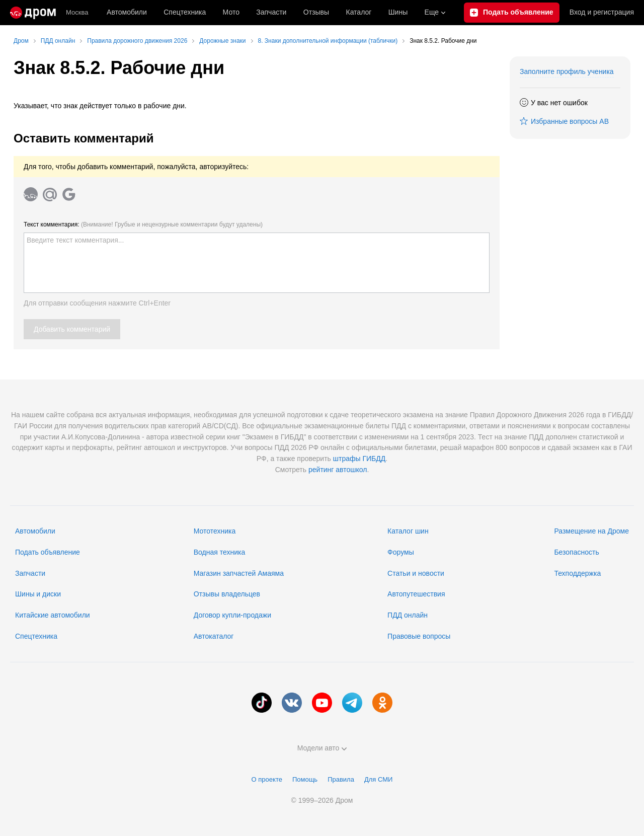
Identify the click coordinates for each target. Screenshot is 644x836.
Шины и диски (38, 594)
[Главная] (33, 13)
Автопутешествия (416, 594)
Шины (398, 12)
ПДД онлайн (408, 615)
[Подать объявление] (512, 13)
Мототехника (215, 531)
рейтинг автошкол (338, 470)
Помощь (305, 779)
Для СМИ (378, 779)
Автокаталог (214, 636)
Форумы (401, 552)
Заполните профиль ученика (567, 71)
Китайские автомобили (53, 615)
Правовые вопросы (419, 636)
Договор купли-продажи (232, 615)
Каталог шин (408, 531)
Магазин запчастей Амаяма (239, 573)
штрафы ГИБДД (359, 459)
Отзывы (316, 12)
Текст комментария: (143, 224)
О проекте (267, 779)
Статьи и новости (416, 573)
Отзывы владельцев (227, 594)
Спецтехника (36, 636)
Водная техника (219, 552)
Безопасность (576, 552)
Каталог (358, 12)
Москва (77, 12)
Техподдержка (577, 573)
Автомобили (127, 12)
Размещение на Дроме (591, 531)
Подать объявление (48, 552)
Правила (341, 779)
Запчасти (271, 12)
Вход (602, 13)
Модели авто (322, 748)
